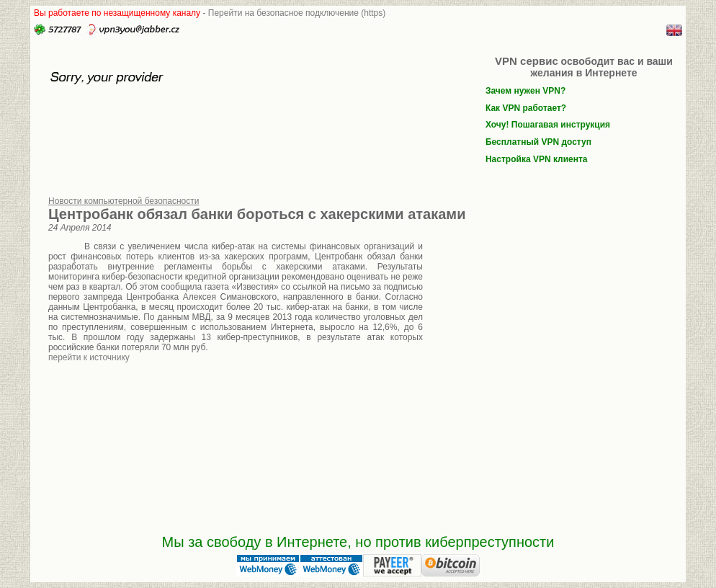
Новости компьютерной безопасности (124, 201)
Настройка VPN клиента (537, 159)
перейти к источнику (89, 357)
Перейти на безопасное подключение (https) (297, 13)
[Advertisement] (545, 337)
